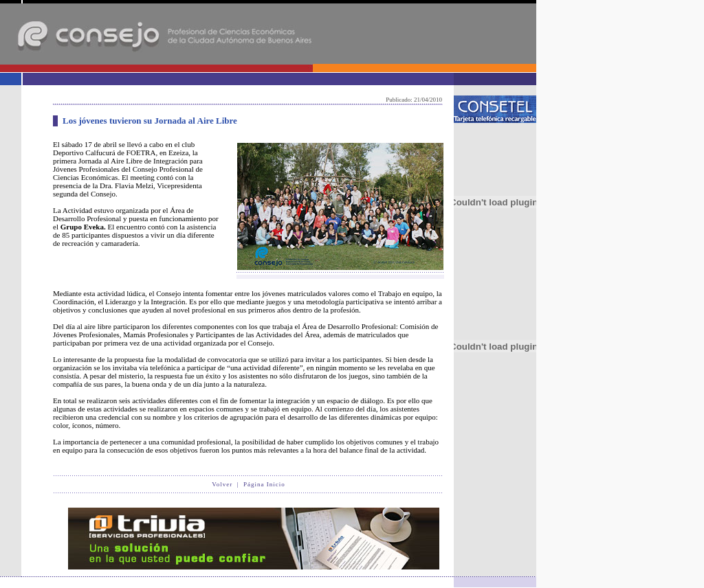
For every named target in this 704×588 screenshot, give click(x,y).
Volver (222, 484)
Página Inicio (264, 484)
